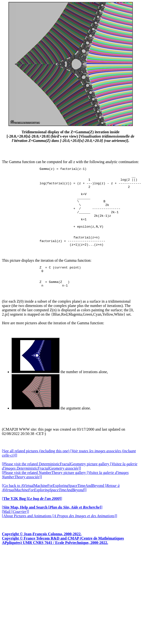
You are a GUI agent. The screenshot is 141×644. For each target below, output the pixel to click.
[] (32, 519)
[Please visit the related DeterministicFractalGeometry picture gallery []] (70, 486)
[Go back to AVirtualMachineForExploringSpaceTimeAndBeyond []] (61, 508)
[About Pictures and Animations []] (60, 536)
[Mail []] (15, 532)
